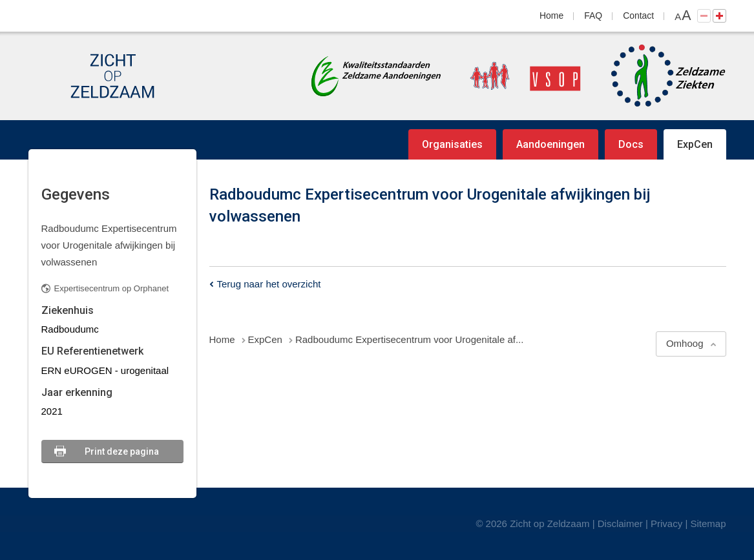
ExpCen (695, 144)
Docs (631, 144)
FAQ (593, 16)
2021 (52, 411)
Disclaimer (620, 524)
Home (551, 16)
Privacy (666, 524)
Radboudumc (70, 329)
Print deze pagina (122, 451)
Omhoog (685, 343)
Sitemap (708, 524)
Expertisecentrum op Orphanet (112, 288)
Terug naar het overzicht (269, 284)
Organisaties (452, 144)
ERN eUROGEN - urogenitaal (105, 370)
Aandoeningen (550, 144)
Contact (638, 16)
